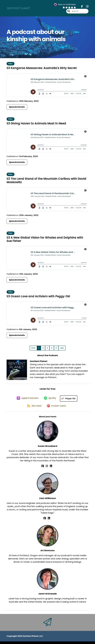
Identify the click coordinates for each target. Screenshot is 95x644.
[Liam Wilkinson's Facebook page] (46, 521)
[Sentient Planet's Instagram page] (86, 7)
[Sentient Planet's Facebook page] (82, 7)
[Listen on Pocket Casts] (57, 408)
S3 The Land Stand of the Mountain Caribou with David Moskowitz (46, 182)
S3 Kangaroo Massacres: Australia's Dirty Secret (42, 69)
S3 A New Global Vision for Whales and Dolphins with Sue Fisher (45, 240)
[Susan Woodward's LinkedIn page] (50, 469)
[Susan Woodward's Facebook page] (45, 469)
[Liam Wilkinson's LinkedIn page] (49, 521)
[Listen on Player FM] (70, 400)
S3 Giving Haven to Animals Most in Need (36, 124)
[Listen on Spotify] (50, 400)
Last (62, 349)
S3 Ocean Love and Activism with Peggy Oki (38, 297)
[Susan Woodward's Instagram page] (47, 469)
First (33, 349)
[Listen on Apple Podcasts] (27, 400)
